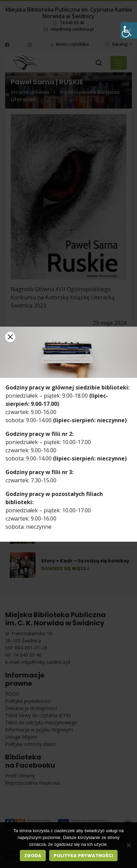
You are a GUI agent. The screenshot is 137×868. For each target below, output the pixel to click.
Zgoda (33, 856)
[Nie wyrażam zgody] (128, 845)
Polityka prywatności (83, 856)
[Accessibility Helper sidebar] (129, 30)
